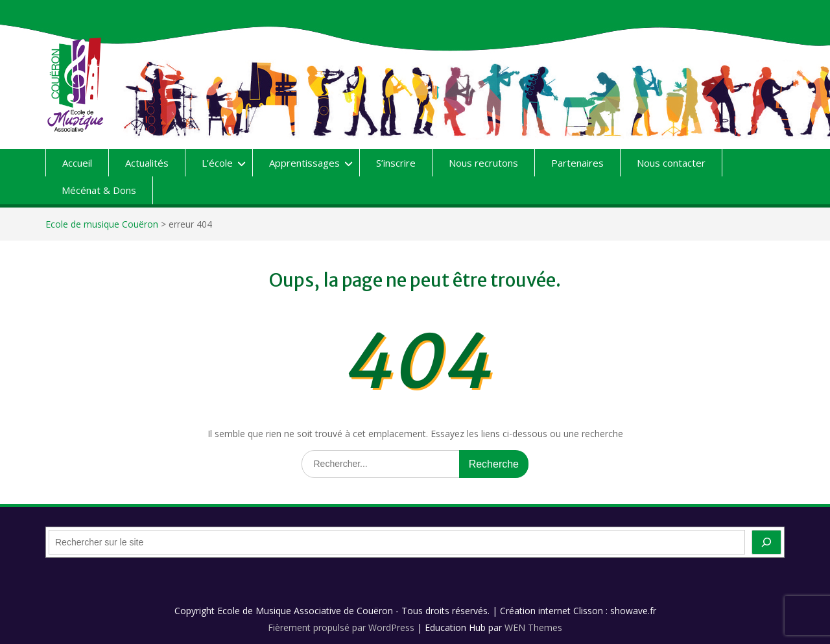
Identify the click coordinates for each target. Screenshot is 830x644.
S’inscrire (396, 163)
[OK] (766, 542)
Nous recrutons (483, 163)
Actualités (147, 163)
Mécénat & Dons (99, 190)
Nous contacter (671, 163)
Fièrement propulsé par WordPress (341, 627)
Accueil (77, 163)
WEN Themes (533, 627)
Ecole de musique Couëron (102, 224)
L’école (217, 163)
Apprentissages (304, 163)
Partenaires (577, 163)
